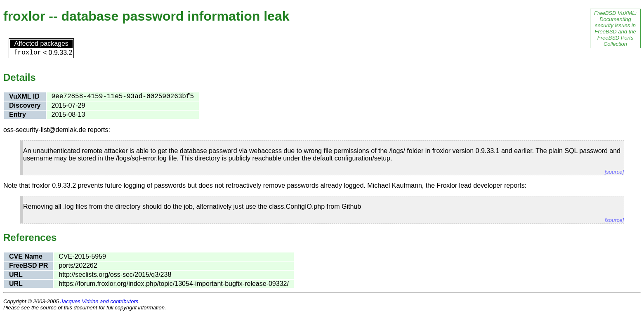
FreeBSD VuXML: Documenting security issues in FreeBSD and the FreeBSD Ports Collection (615, 28)
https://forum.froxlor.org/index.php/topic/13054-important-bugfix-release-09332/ (174, 284)
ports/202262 (78, 265)
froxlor (27, 53)
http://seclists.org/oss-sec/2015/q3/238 (115, 275)
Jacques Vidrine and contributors (99, 301)
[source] (614, 172)
